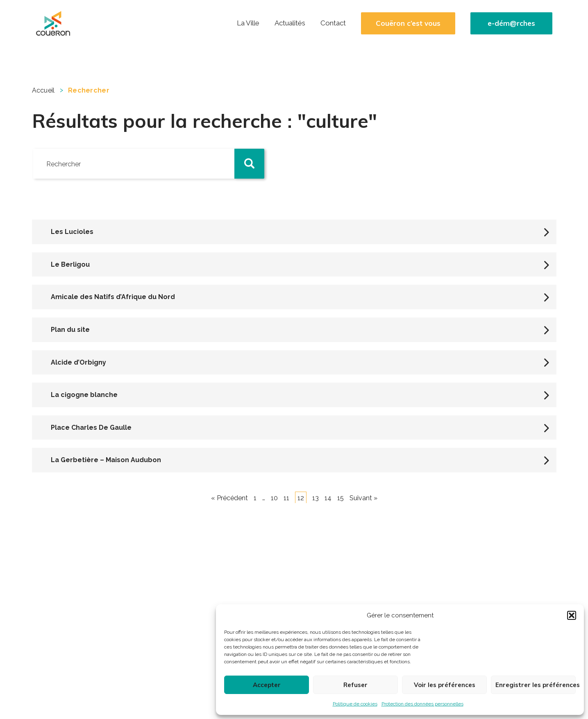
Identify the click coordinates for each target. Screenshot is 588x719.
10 (274, 498)
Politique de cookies (355, 704)
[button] (572, 615)
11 (286, 498)
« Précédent (229, 498)
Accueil (43, 90)
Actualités (290, 23)
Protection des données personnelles (422, 704)
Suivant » (363, 498)
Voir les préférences (445, 685)
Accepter (267, 685)
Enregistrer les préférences (536, 685)
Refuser (355, 685)
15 (341, 498)
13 (316, 498)
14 (328, 498)
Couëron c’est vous (408, 23)
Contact (333, 23)
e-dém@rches (511, 23)
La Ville (248, 23)
